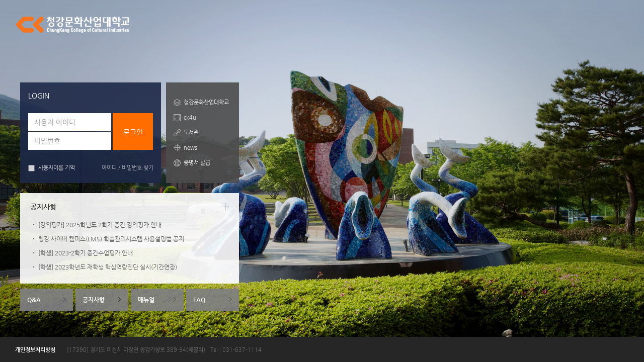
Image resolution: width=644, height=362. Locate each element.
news (190, 148)
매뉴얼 (146, 300)
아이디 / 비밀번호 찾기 (128, 168)
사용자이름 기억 (52, 168)
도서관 (191, 132)
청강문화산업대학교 (206, 102)
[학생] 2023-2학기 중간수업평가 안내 (86, 253)
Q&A (34, 300)
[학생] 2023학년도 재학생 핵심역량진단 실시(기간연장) (108, 267)
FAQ (199, 300)
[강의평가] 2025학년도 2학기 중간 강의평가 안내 (100, 225)
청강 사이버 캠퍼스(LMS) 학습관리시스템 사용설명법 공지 (111, 239)
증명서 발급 (197, 163)
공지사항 (94, 300)
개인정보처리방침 (35, 350)
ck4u (190, 117)
